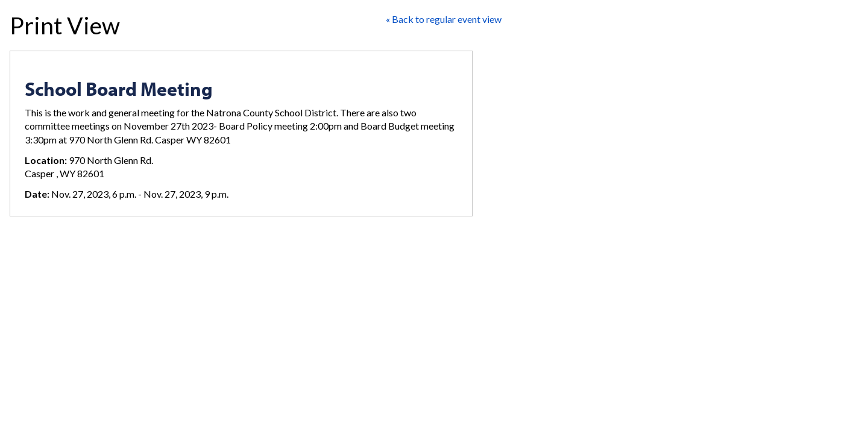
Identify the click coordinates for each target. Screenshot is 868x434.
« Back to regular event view (444, 19)
